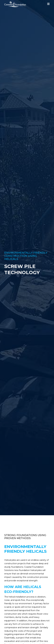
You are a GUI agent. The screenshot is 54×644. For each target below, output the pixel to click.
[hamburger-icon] (48, 4)
